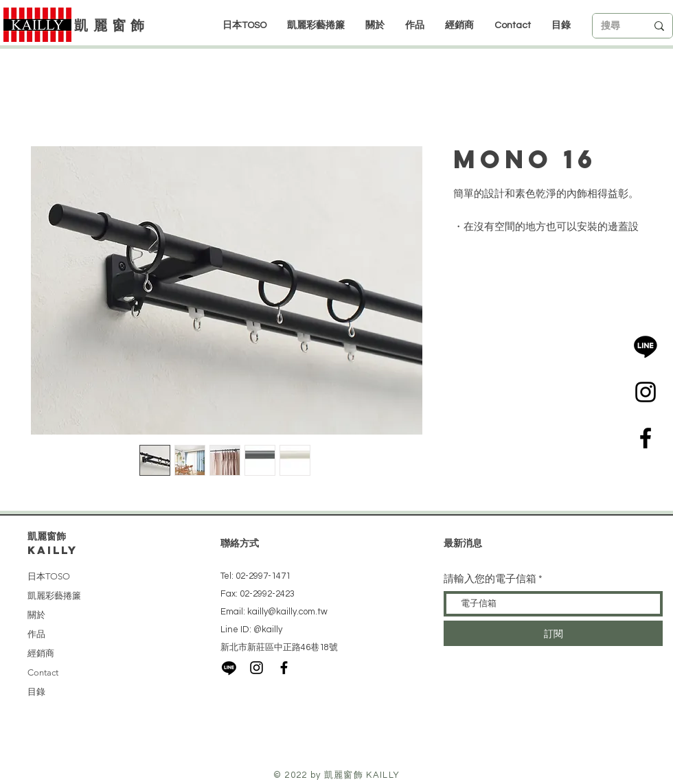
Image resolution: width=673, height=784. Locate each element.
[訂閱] (553, 633)
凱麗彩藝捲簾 (54, 596)
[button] (459, 25)
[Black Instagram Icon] (646, 392)
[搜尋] (613, 26)
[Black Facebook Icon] (646, 438)
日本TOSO (49, 576)
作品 (36, 634)
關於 (36, 615)
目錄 (36, 692)
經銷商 (41, 653)
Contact (43, 672)
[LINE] (646, 346)
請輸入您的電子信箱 (490, 579)
